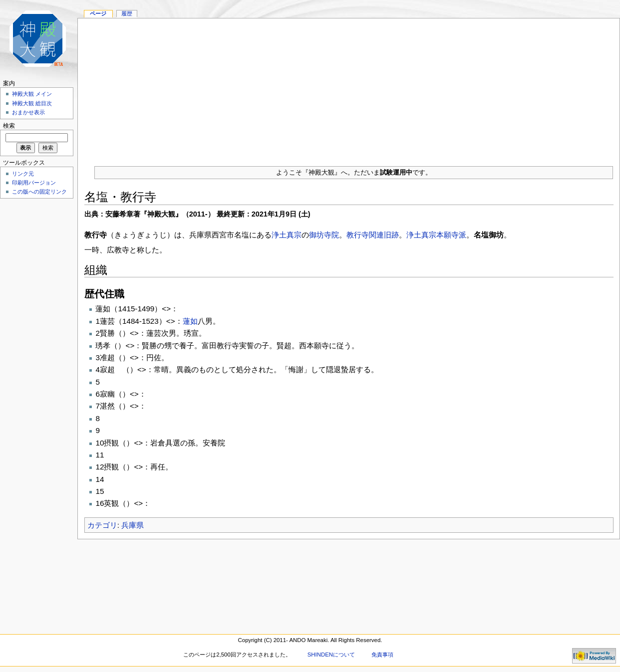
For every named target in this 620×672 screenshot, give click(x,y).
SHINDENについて (331, 655)
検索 (9, 126)
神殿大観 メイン (32, 94)
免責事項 (382, 655)
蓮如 (190, 321)
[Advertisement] (349, 88)
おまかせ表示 (28, 112)
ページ (98, 13)
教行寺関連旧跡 (373, 235)
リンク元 (23, 174)
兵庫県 (133, 525)
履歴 (127, 13)
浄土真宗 (287, 235)
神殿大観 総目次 (32, 103)
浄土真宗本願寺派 (436, 235)
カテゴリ (102, 525)
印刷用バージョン (34, 183)
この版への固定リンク (39, 192)
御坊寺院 (324, 235)
